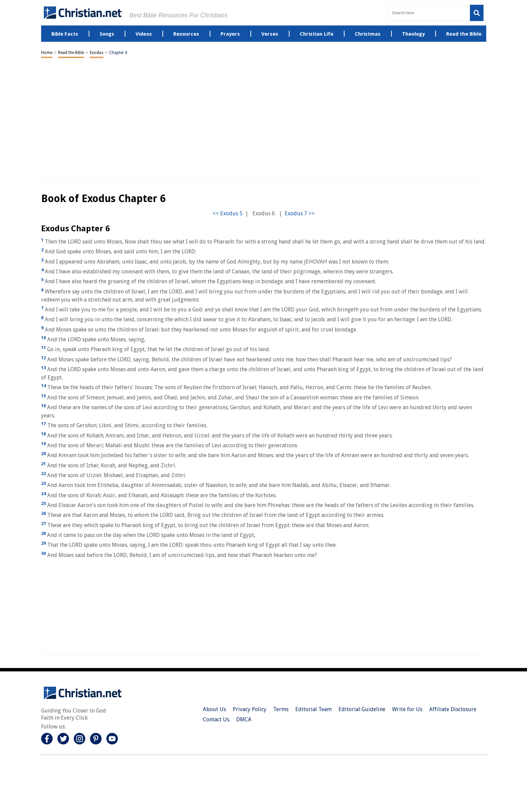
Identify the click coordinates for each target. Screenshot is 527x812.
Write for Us (407, 709)
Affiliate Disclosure (453, 709)
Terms (281, 709)
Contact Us (216, 719)
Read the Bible (71, 53)
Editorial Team (313, 709)
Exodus (96, 53)
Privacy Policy (250, 709)
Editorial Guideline (362, 709)
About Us (214, 709)
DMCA (244, 719)
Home (47, 53)
